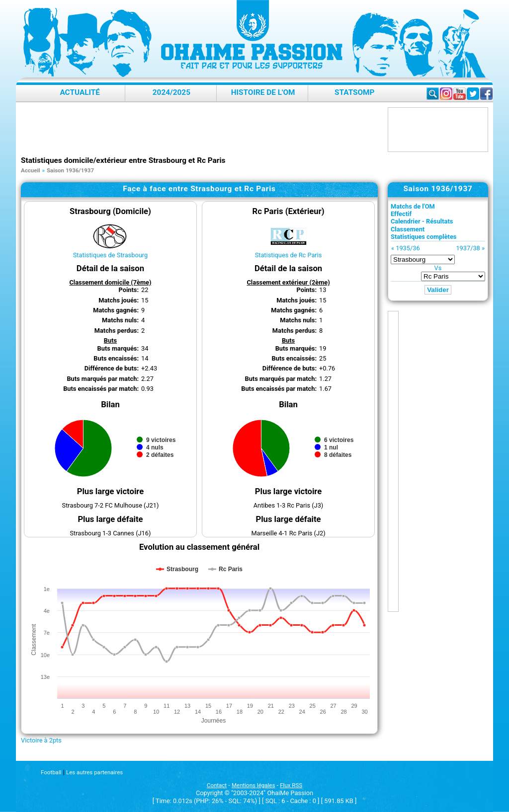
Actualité (80, 92)
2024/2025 (171, 92)
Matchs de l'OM (413, 206)
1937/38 (468, 248)
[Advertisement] (202, 130)
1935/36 (408, 248)
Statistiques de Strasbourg (110, 255)
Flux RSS (291, 785)
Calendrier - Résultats (422, 221)
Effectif (401, 214)
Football (51, 772)
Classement (408, 229)
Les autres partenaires (94, 772)
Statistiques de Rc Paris (289, 255)
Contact (217, 785)
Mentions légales (253, 785)
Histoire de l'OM (263, 92)
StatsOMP (354, 92)
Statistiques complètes (424, 237)
